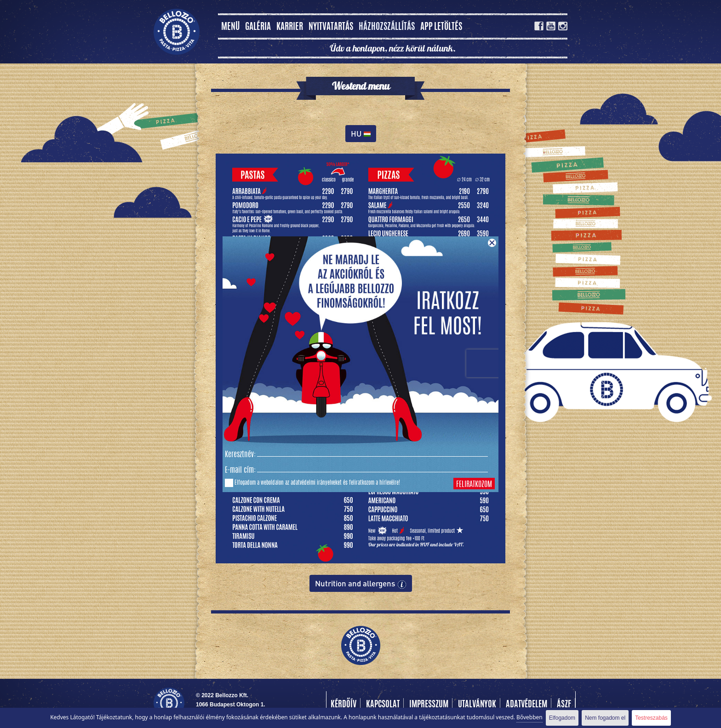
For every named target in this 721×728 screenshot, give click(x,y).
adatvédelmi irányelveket (316, 483)
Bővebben (529, 717)
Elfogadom (562, 718)
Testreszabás (651, 718)
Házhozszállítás (387, 27)
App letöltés (441, 27)
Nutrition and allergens (361, 584)
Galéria (258, 27)
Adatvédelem (526, 705)
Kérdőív (343, 705)
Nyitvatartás (331, 27)
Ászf (564, 705)
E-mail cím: (240, 470)
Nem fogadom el (605, 718)
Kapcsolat (383, 705)
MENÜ (230, 27)
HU (361, 133)
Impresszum (429, 705)
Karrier (290, 27)
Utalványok (477, 705)
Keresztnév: (240, 455)
